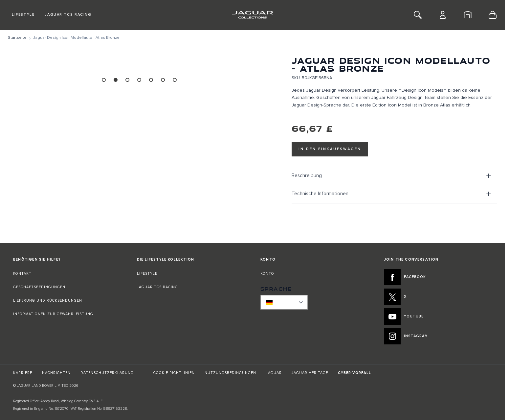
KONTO (267, 274)
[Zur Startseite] (17, 38)
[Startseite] (468, 15)
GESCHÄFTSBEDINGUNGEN (39, 287)
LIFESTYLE (147, 274)
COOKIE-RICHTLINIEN (174, 373)
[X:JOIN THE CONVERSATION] (438, 297)
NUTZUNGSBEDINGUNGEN (230, 373)
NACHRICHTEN (56, 373)
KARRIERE (23, 373)
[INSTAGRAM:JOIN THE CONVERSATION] (438, 336)
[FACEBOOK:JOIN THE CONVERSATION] (438, 277)
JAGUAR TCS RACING (157, 287)
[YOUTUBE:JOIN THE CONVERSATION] (438, 316)
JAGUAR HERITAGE (310, 373)
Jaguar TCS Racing (68, 15)
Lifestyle (23, 15)
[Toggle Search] (418, 15)
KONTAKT (22, 274)
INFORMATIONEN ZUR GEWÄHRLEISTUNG (53, 314)
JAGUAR (274, 373)
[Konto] (443, 15)
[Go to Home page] (252, 15)
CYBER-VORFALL (355, 373)
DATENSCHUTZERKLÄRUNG (107, 373)
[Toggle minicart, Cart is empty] (493, 15)
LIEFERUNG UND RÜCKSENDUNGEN (48, 301)
